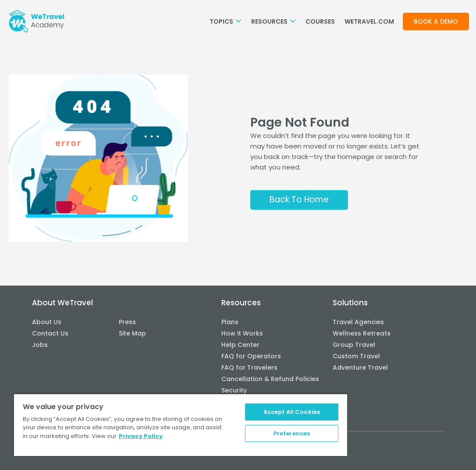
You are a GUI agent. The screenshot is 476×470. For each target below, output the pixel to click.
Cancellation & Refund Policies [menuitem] (270, 379)
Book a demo (436, 21)
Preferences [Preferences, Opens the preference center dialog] (292, 433)
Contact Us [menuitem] (50, 333)
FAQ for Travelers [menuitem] (249, 368)
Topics (226, 21)
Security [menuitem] (234, 390)
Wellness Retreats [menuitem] (362, 333)
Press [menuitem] (127, 322)
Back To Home (299, 200)
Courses (320, 21)
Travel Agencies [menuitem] (358, 322)
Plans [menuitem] (230, 322)
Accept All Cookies (292, 412)
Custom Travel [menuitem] (356, 356)
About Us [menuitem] (47, 322)
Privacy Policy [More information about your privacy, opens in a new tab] (141, 436)
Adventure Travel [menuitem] (360, 368)
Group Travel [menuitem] (354, 345)
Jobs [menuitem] (40, 345)
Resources (274, 21)
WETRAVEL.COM (369, 21)
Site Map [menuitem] (132, 333)
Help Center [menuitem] (240, 345)
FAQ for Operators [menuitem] (251, 356)
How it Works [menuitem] (242, 333)
